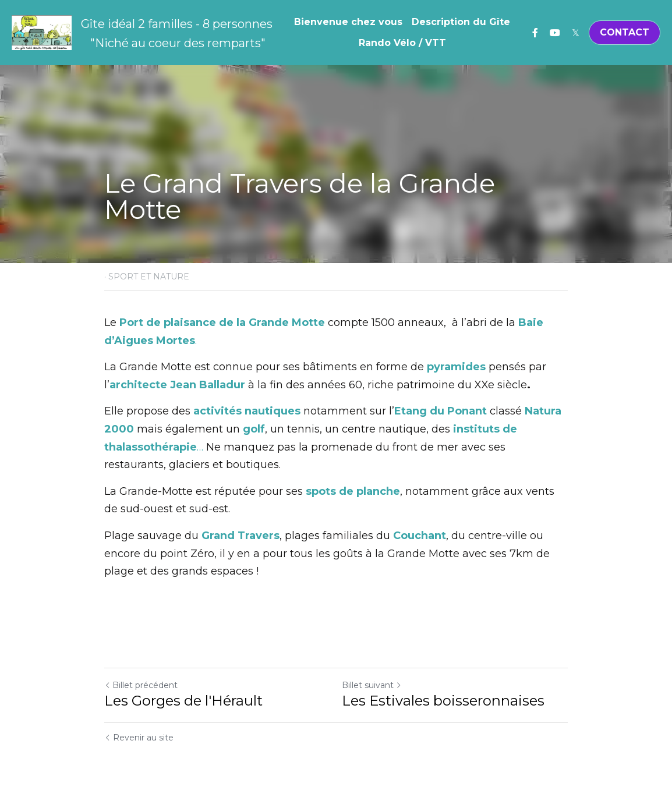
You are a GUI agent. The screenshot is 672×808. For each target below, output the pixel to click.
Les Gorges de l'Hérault (183, 701)
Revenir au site (139, 738)
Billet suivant (372, 685)
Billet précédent (141, 685)
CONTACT (625, 32)
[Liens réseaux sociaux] (535, 33)
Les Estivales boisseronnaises (443, 701)
